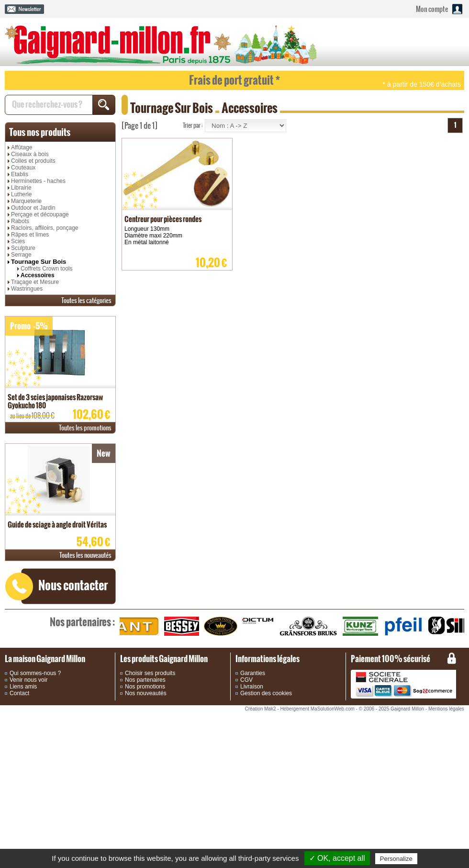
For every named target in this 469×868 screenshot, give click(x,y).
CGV (246, 680)
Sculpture (23, 248)
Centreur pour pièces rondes (163, 219)
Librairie (21, 188)
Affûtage (22, 147)
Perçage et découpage (40, 214)
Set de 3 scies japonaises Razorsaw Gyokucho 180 (55, 401)
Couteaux (23, 168)
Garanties (253, 673)
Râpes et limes (30, 235)
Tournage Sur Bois (39, 262)
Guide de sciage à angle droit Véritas (57, 524)
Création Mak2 (260, 709)
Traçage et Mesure (35, 282)
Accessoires (38, 275)
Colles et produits (33, 161)
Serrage (21, 255)
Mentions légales (446, 709)
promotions (85, 428)
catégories (86, 300)
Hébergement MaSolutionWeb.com (317, 709)
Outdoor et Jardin (33, 208)
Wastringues (27, 289)
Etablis (20, 174)
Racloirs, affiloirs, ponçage (45, 228)
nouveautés (85, 555)
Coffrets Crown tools (47, 269)
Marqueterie (26, 201)
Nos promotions (145, 687)
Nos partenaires (145, 680)
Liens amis (23, 687)
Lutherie (21, 194)
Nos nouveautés (146, 693)
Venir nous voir (28, 680)
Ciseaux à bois (30, 154)
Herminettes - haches (38, 181)
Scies (18, 241)
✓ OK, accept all (337, 858)
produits (40, 132)
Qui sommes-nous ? (35, 673)
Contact (19, 693)
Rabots (20, 221)
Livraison (252, 687)
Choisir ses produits (150, 673)
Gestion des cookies (266, 693)
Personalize (396, 859)
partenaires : (82, 622)
